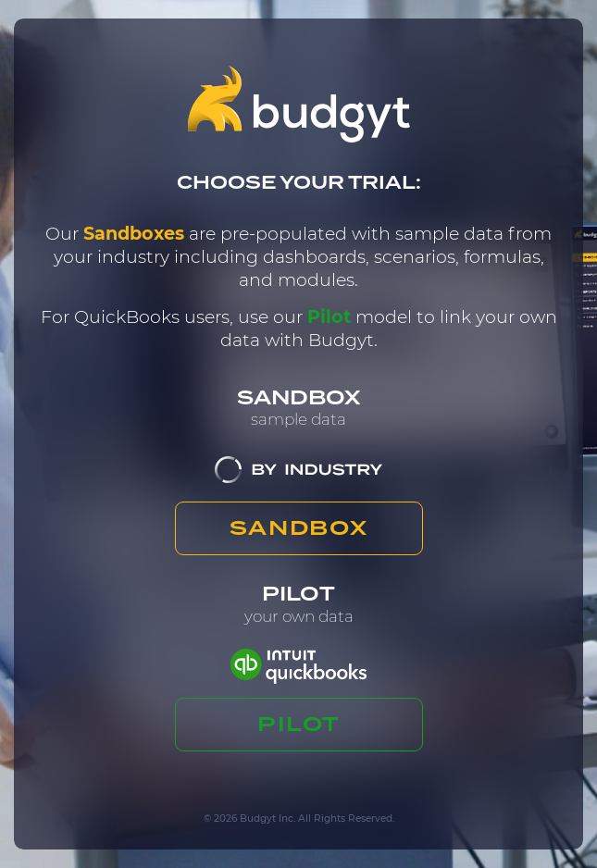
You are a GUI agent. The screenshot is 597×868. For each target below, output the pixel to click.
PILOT (298, 724)
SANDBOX (298, 527)
